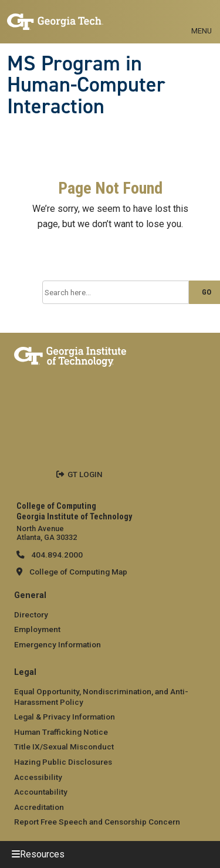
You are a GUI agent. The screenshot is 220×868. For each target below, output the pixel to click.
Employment (37, 629)
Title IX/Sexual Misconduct (64, 747)
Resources (42, 854)
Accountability (41, 792)
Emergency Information (57, 644)
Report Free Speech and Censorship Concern (97, 822)
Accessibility (38, 777)
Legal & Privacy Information (65, 717)
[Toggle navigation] (202, 18)
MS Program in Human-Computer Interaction (86, 85)
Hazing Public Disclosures (63, 762)
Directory (31, 614)
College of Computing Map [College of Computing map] (78, 572)
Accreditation (39, 807)
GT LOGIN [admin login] (85, 474)
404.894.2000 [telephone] (56, 555)
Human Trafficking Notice (61, 732)
